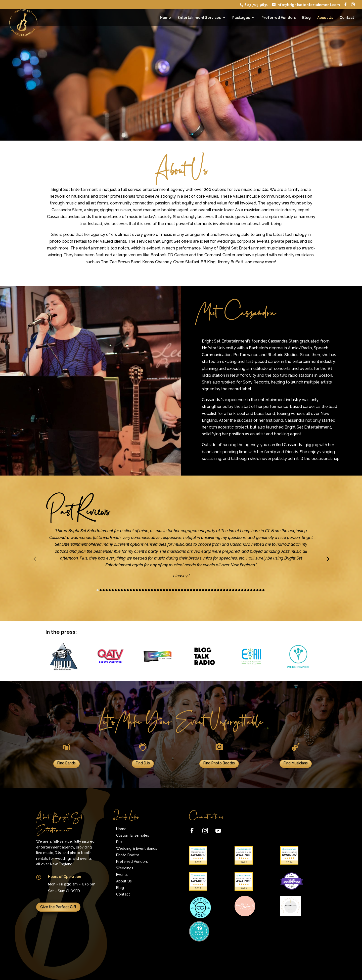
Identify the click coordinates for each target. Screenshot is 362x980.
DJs (119, 842)
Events (122, 875)
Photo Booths (128, 855)
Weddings (125, 868)
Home (166, 18)
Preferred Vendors (279, 18)
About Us (325, 18)
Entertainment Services (199, 18)
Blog (306, 18)
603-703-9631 (256, 5)
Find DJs (143, 763)
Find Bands (66, 763)
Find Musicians (296, 763)
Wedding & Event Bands (137, 848)
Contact (347, 18)
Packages (241, 18)
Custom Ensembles (133, 835)
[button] (327, 559)
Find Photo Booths (219, 763)
